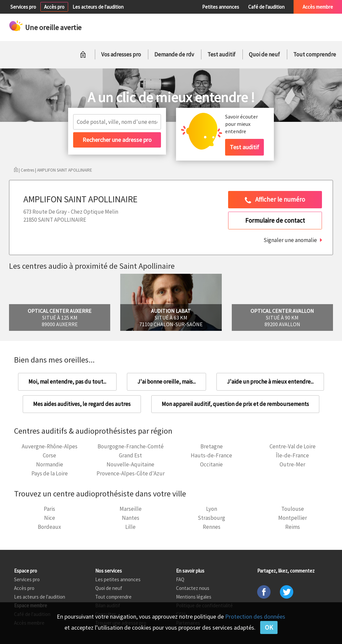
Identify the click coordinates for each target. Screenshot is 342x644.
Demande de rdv (174, 54)
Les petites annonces (118, 579)
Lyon (212, 509)
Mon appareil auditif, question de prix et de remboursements (235, 404)
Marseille (131, 509)
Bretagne (212, 446)
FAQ (180, 579)
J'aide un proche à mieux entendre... (270, 382)
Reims (293, 527)
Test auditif (221, 54)
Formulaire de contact (275, 220)
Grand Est (130, 455)
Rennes (212, 527)
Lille (130, 527)
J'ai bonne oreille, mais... (166, 382)
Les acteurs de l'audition (98, 7)
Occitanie (211, 464)
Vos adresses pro (121, 54)
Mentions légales (194, 597)
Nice (50, 518)
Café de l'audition (266, 7)
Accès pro (54, 7)
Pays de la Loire (50, 473)
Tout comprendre (315, 54)
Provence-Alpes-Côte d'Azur (131, 473)
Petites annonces (221, 7)
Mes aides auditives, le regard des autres (82, 404)
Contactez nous (193, 588)
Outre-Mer (292, 464)
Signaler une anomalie (290, 240)
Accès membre (318, 7)
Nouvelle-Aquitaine (130, 464)
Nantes (131, 518)
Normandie (50, 464)
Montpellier (293, 518)
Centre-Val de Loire (293, 446)
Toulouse (293, 509)
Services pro (23, 7)
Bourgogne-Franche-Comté (131, 446)
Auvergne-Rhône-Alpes (50, 446)
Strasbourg (211, 518)
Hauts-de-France (211, 455)
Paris (49, 509)
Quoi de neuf (264, 54)
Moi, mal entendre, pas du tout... (67, 382)
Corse (49, 455)
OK (269, 627)
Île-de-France (292, 455)
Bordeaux (49, 527)
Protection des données (255, 616)
